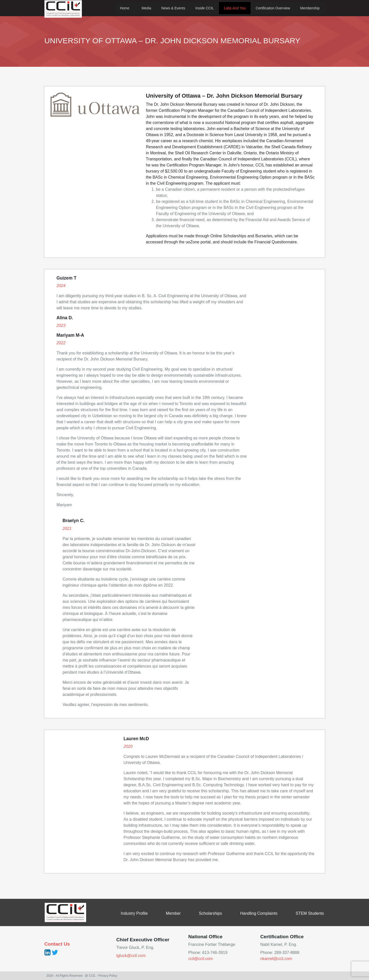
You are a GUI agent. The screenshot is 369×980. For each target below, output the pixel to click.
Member (173, 913)
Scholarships (210, 913)
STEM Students (310, 913)
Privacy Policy (108, 976)
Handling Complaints (259, 913)
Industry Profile (134, 913)
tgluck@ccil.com (131, 956)
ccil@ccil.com (201, 959)
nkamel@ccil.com (276, 959)
